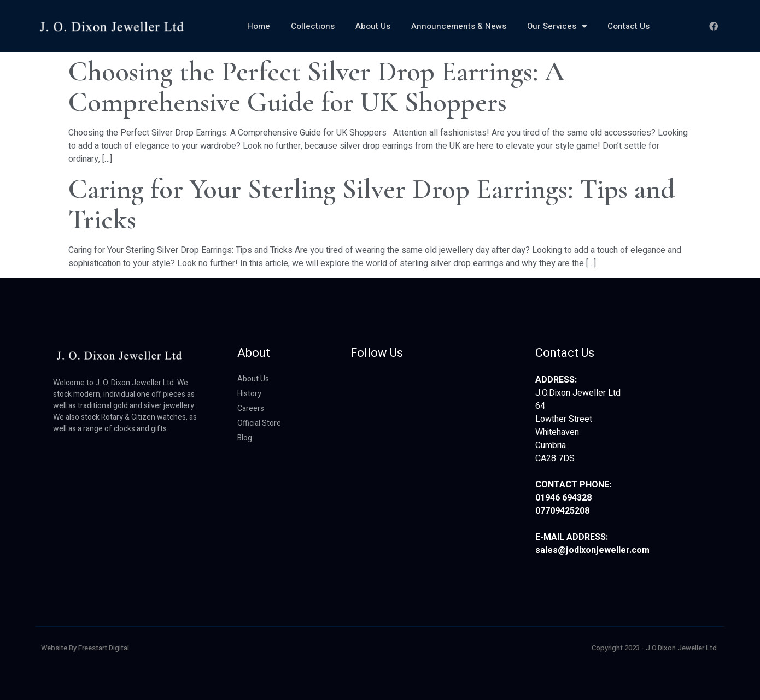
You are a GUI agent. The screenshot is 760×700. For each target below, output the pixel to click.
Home (259, 26)
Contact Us (629, 26)
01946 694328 (563, 498)
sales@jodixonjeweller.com (592, 550)
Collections (313, 26)
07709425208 (562, 511)
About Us (373, 26)
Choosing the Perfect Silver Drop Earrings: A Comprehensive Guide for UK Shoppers (316, 87)
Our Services (557, 27)
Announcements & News (459, 26)
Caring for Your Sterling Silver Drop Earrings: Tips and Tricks (372, 204)
